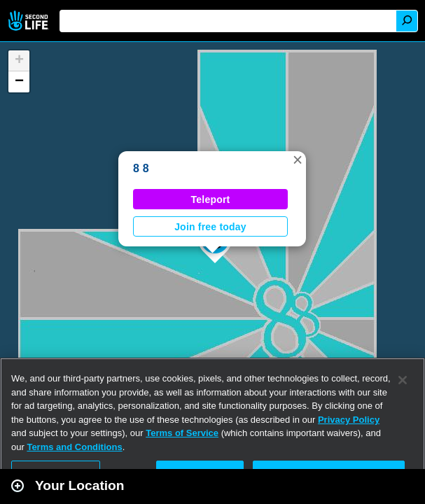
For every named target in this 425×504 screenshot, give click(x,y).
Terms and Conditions (74, 447)
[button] (298, 160)
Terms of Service (182, 433)
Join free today (210, 227)
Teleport (211, 199)
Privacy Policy (349, 420)
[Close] (403, 380)
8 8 (141, 168)
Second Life (30, 21)
